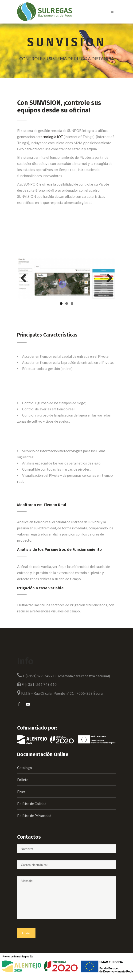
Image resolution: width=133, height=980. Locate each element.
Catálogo (25, 768)
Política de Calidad (32, 804)
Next (108, 278)
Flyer (21, 792)
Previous (25, 278)
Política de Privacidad (34, 816)
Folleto (23, 780)
